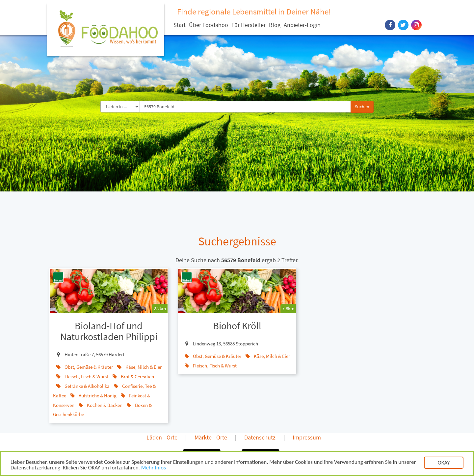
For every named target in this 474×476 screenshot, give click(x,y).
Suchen (362, 107)
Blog (275, 25)
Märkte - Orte (211, 437)
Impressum (307, 437)
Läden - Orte (162, 437)
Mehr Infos (154, 468)
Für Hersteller (249, 25)
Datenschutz (260, 437)
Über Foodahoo (209, 25)
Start (180, 25)
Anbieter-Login (302, 25)
